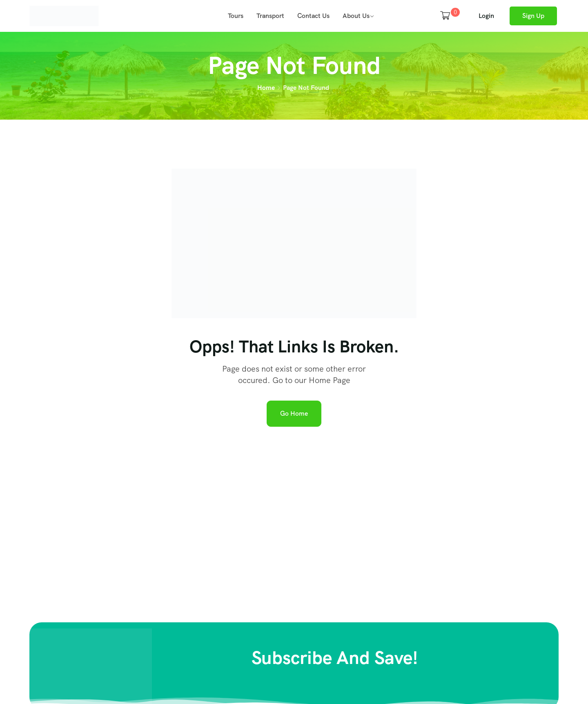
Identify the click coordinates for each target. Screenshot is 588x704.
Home (266, 88)
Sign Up (533, 16)
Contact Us (313, 16)
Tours (236, 16)
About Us (356, 16)
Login (486, 16)
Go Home (294, 413)
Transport (270, 16)
